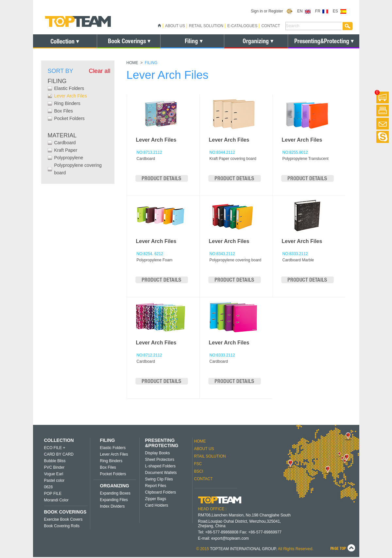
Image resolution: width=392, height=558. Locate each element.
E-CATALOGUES (242, 26)
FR (322, 11)
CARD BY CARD (59, 454)
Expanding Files (114, 500)
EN (304, 11)
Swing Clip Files (159, 479)
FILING (108, 440)
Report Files (156, 486)
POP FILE (53, 494)
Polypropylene (69, 158)
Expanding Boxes (115, 493)
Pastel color (54, 480)
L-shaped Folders (160, 466)
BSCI (199, 471)
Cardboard (65, 143)
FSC (198, 464)
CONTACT (271, 26)
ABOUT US (175, 26)
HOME (132, 63)
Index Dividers (112, 506)
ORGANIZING (115, 486)
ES (340, 11)
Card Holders (157, 505)
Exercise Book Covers (63, 519)
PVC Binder (54, 467)
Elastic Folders (69, 88)
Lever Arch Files (71, 96)
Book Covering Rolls (62, 526)
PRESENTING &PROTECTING (162, 443)
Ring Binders (67, 103)
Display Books (158, 453)
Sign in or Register (272, 11)
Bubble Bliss (55, 461)
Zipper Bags (156, 499)
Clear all (99, 71)
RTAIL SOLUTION (210, 456)
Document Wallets (161, 473)
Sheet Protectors (160, 460)
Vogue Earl (54, 474)
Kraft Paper (66, 150)
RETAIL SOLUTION (206, 26)
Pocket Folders (69, 118)
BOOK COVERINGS (65, 512)
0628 (49, 487)
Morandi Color (56, 500)
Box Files (64, 111)
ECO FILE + (55, 448)
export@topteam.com (230, 538)
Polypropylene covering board (78, 169)
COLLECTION (59, 440)
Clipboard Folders (161, 492)
